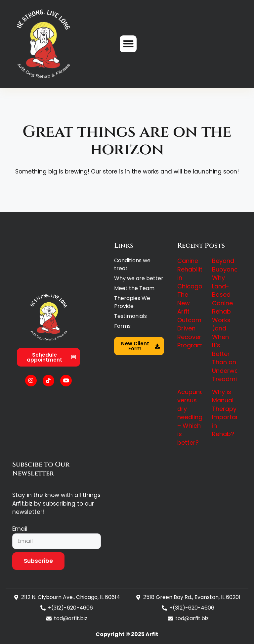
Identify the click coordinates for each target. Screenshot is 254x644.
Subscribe (38, 561)
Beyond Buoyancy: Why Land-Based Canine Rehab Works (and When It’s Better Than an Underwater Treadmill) (229, 320)
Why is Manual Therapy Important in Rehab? (227, 413)
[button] (128, 44)
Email (20, 529)
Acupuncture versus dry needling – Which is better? (196, 417)
